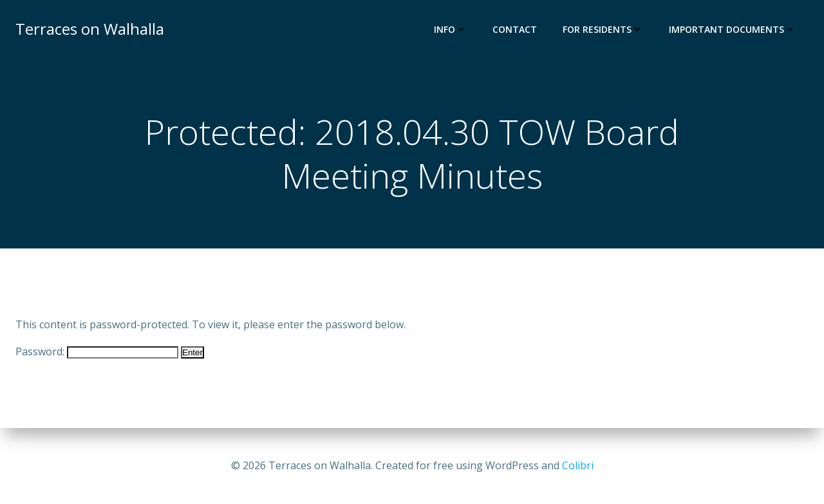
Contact (515, 29)
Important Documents (732, 29)
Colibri (578, 465)
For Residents (603, 29)
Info (450, 29)
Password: (97, 351)
